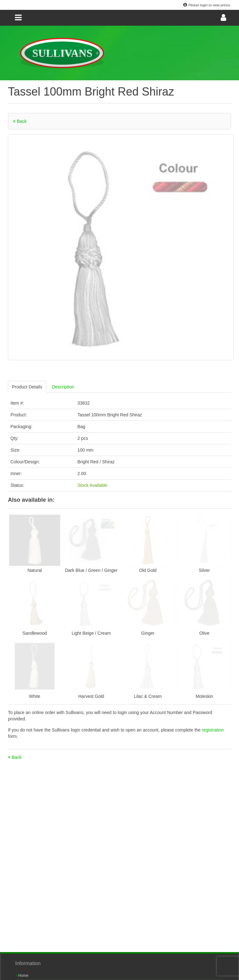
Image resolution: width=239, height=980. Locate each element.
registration (213, 730)
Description (63, 387)
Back (20, 121)
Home (22, 976)
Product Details (27, 387)
